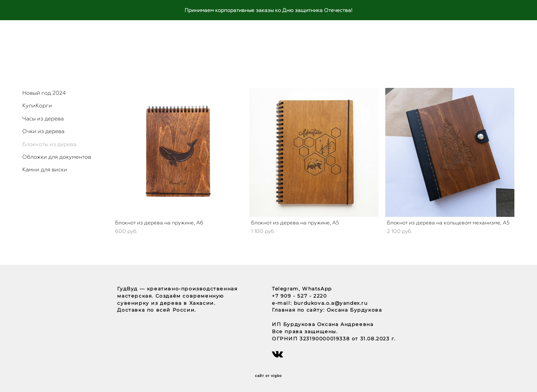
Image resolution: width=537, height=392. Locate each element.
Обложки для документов (57, 157)
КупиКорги (37, 106)
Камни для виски (45, 169)
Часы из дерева (43, 119)
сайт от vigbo (268, 376)
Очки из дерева (43, 131)
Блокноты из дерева (49, 144)
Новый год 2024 (44, 93)
